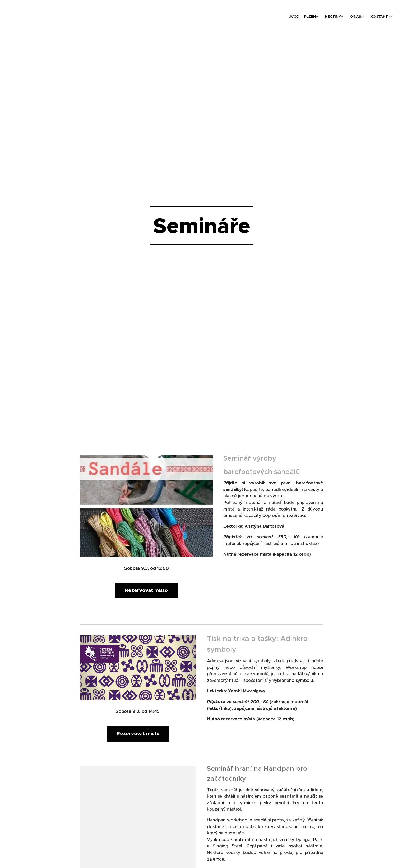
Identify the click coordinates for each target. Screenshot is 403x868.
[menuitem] (356, 17)
